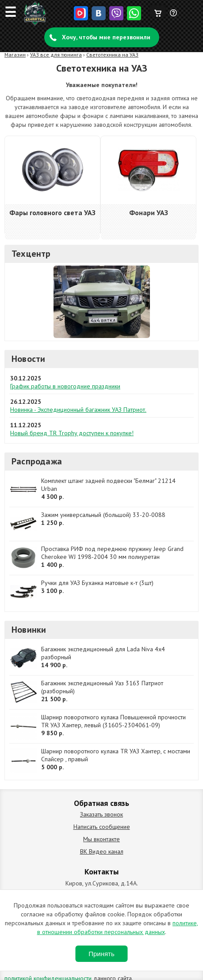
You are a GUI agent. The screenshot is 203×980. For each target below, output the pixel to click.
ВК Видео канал (102, 851)
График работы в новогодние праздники (65, 386)
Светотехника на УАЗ (112, 55)
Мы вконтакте (101, 839)
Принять (101, 954)
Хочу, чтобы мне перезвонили (106, 37)
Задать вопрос (174, 16)
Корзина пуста (158, 11)
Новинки (29, 630)
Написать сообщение (102, 827)
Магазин (15, 55)
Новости (28, 359)
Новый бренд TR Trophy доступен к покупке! (72, 433)
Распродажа (37, 461)
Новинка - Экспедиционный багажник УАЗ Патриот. (78, 410)
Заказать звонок (101, 814)
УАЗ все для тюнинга (56, 55)
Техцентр (31, 254)
